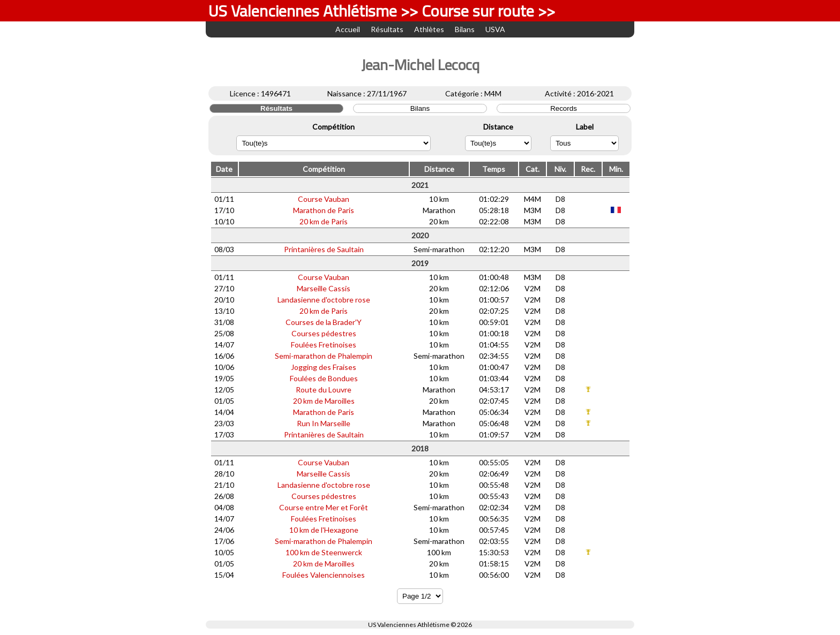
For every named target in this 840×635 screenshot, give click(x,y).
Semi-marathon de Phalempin (324, 356)
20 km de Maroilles (324, 401)
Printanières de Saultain (324, 249)
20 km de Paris (324, 221)
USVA (495, 29)
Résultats (387, 29)
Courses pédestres (324, 333)
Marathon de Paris (324, 210)
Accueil (348, 29)
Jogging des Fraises (324, 367)
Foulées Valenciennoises (324, 575)
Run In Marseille (324, 423)
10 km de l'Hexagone (324, 530)
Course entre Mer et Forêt (324, 507)
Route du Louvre (324, 390)
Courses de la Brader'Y (324, 322)
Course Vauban (324, 199)
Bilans (465, 29)
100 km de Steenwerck (324, 552)
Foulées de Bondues (324, 378)
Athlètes (429, 29)
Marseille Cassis (324, 288)
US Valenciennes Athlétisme (409, 625)
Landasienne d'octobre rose (324, 300)
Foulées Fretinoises (324, 345)
